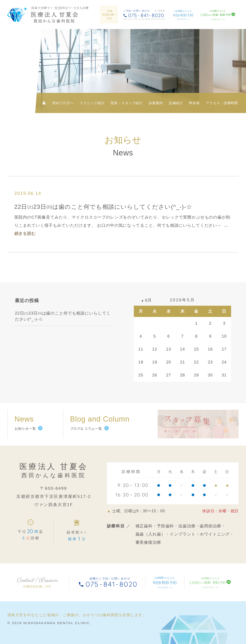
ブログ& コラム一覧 (86, 429)
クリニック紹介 (92, 103)
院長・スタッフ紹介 (127, 103)
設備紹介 (176, 103)
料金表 (194, 103)
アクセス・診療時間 (222, 103)
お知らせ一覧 (25, 429)
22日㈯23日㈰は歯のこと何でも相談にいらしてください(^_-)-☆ (103, 207)
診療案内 (156, 103)
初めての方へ (63, 103)
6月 (148, 300)
